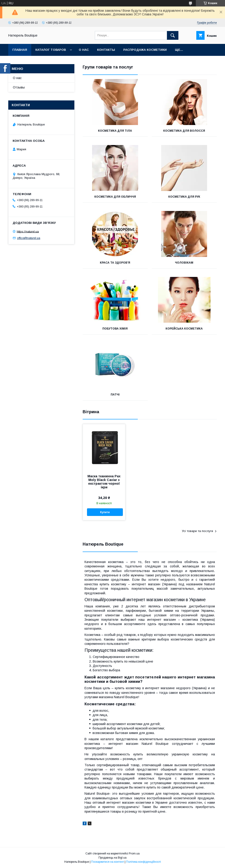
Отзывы (19, 87)
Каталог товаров (51, 50)
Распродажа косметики (145, 50)
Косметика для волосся (184, 131)
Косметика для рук (184, 197)
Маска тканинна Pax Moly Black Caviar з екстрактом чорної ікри (104, 482)
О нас (84, 50)
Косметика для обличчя (115, 197)
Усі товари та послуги (197, 531)
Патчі (115, 395)
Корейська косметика (184, 329)
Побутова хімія (115, 329)
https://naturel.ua (28, 231)
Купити (105, 512)
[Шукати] (173, 35)
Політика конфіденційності (143, 862)
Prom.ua (134, 854)
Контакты (106, 50)
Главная (20, 50)
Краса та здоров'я (115, 263)
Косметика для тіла (115, 131)
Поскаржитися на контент (108, 862)
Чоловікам (184, 263)
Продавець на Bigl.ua (112, 858)
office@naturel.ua (29, 238)
